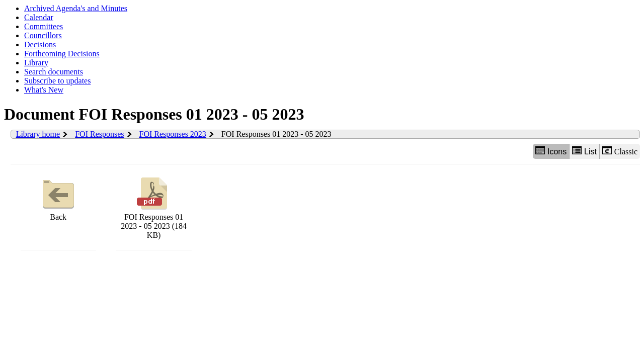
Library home (38, 134)
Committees (44, 26)
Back (58, 198)
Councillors (43, 35)
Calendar (39, 17)
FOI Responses (99, 134)
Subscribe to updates (57, 81)
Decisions (40, 44)
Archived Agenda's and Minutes (76, 8)
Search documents (54, 72)
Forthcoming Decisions (62, 54)
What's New (44, 90)
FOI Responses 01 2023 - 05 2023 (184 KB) (154, 207)
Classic (620, 151)
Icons (551, 151)
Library (36, 63)
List (584, 151)
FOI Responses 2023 (173, 134)
